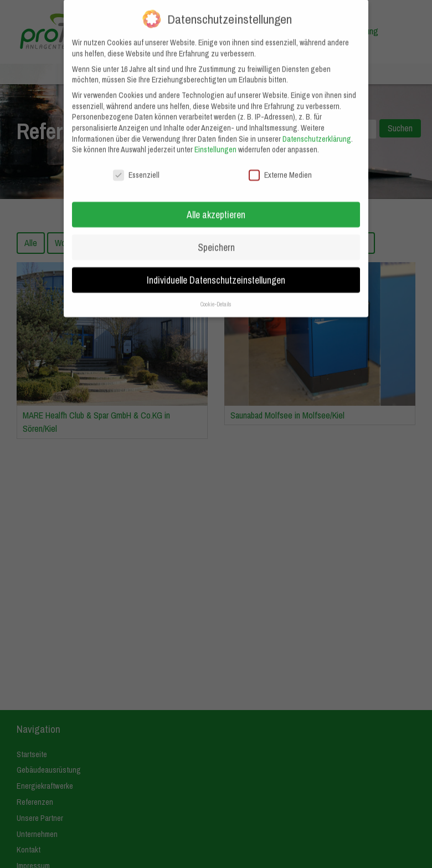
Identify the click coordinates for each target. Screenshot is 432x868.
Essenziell (136, 165)
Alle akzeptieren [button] (216, 204)
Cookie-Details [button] (216, 293)
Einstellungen (215, 139)
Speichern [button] (216, 236)
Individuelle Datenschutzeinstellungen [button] (216, 269)
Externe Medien (280, 165)
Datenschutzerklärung (317, 128)
